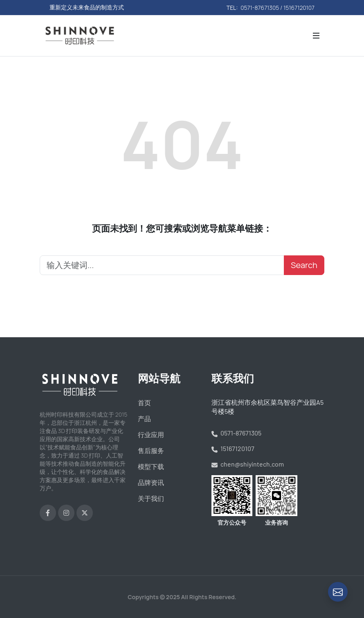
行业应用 (151, 435)
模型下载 (151, 467)
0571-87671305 (236, 433)
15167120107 (233, 448)
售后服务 (151, 451)
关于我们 (151, 498)
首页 (144, 403)
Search (304, 265)
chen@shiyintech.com (248, 464)
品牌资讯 (151, 483)
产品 (144, 419)
